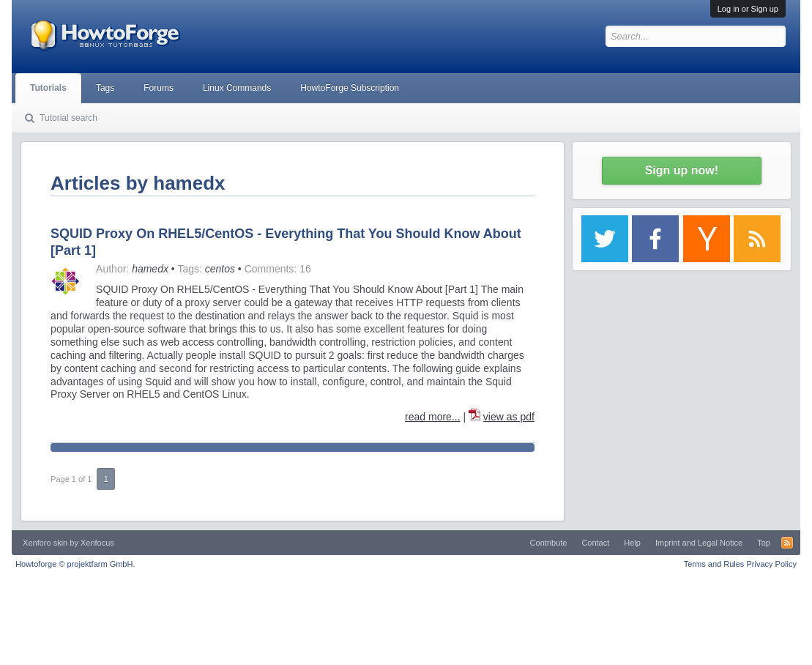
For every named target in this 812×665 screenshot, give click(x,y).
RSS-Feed (787, 543)
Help (632, 543)
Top (764, 543)
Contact (595, 543)
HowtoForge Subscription (350, 88)
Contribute (549, 543)
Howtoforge (75, 564)
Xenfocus (97, 543)
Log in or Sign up (748, 9)
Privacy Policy (771, 564)
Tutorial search (68, 118)
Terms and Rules (714, 564)
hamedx (150, 269)
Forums (159, 88)
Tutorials (48, 88)
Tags (105, 88)
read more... (432, 417)
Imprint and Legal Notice (699, 543)
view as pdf (509, 417)
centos (220, 269)
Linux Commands (237, 88)
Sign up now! (682, 170)
